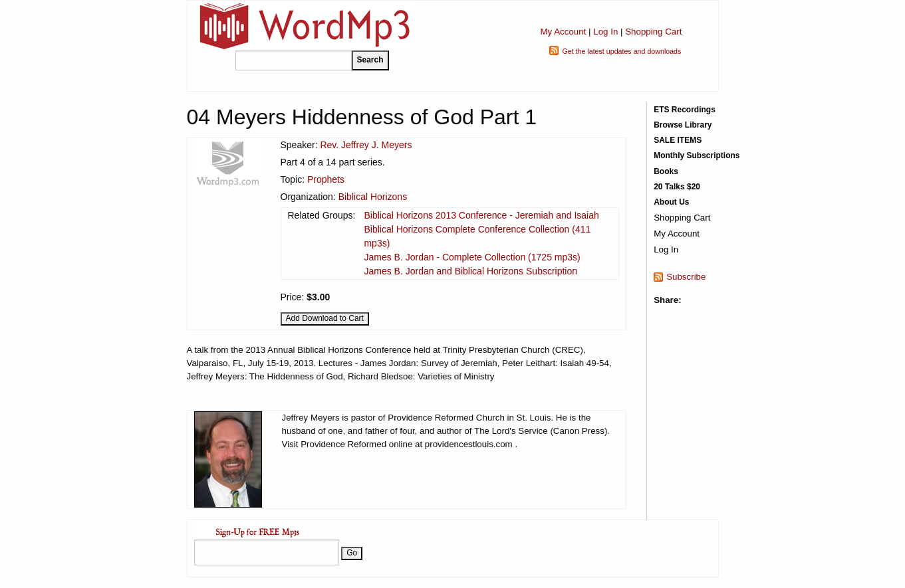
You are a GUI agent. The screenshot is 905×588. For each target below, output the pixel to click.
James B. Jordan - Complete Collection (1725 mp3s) (472, 257)
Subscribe (686, 277)
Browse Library (683, 125)
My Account (563, 32)
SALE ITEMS (678, 140)
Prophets (326, 179)
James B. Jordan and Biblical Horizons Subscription (470, 271)
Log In (605, 32)
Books (666, 171)
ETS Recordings (685, 110)
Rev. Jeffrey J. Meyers (366, 145)
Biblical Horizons (373, 197)
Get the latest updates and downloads (621, 51)
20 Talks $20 (677, 187)
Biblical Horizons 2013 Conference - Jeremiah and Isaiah (481, 215)
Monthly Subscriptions (697, 155)
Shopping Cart (653, 32)
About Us (671, 202)
